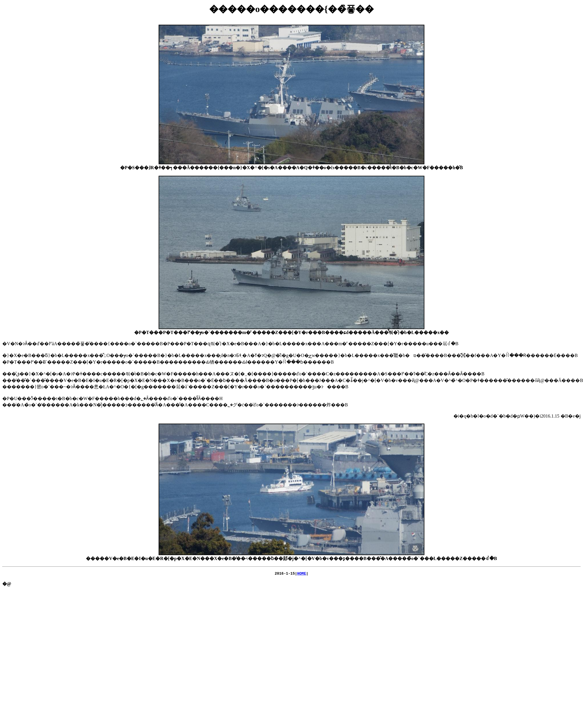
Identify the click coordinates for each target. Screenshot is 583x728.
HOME (302, 574)
